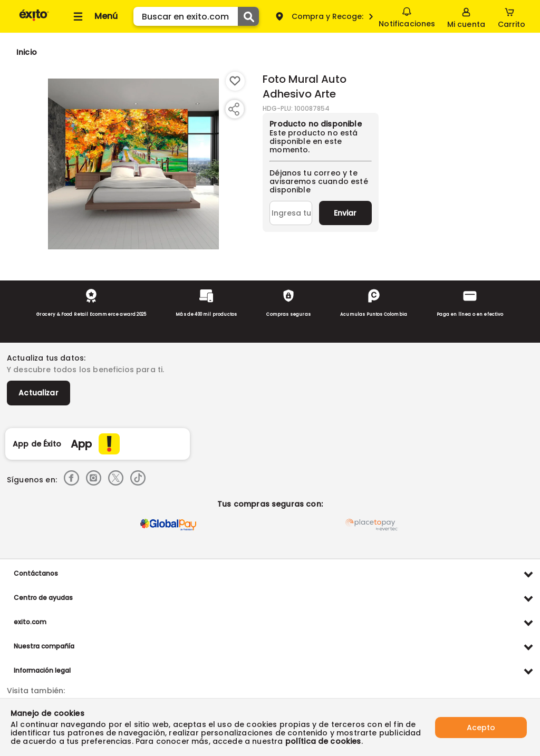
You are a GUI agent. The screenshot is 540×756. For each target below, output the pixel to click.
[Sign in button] (466, 16)
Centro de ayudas (43, 598)
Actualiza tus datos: (46, 358)
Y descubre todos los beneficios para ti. (85, 370)
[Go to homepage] (27, 52)
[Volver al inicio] (34, 20)
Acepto (481, 727)
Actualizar (38, 393)
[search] (196, 16)
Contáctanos (36, 573)
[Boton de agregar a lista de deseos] (235, 81)
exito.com (30, 622)
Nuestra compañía (44, 646)
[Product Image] (133, 164)
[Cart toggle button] (512, 16)
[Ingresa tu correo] (291, 213)
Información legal (42, 670)
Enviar (345, 213)
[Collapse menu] (94, 16)
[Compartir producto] (234, 109)
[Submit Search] (248, 16)
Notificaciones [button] (407, 16)
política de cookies (323, 741)
